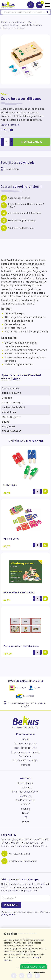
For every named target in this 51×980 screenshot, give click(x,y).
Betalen (26, 739)
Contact (26, 765)
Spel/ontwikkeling (26, 800)
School (26, 822)
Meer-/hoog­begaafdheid (26, 792)
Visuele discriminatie (32, 25)
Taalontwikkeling (10, 25)
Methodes (26, 787)
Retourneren (26, 756)
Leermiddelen (18, 22)
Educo (4, 94)
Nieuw (26, 813)
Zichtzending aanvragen (26, 761)
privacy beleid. (9, 914)
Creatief (26, 805)
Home (4, 22)
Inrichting (26, 809)
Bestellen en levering (26, 748)
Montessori (26, 796)
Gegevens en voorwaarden (26, 752)
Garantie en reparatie (26, 744)
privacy (36, 957)
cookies (8, 960)
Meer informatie (10, 125)
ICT (26, 817)
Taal (31, 22)
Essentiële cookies (37, 973)
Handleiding (12, 169)
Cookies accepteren (33, 967)
